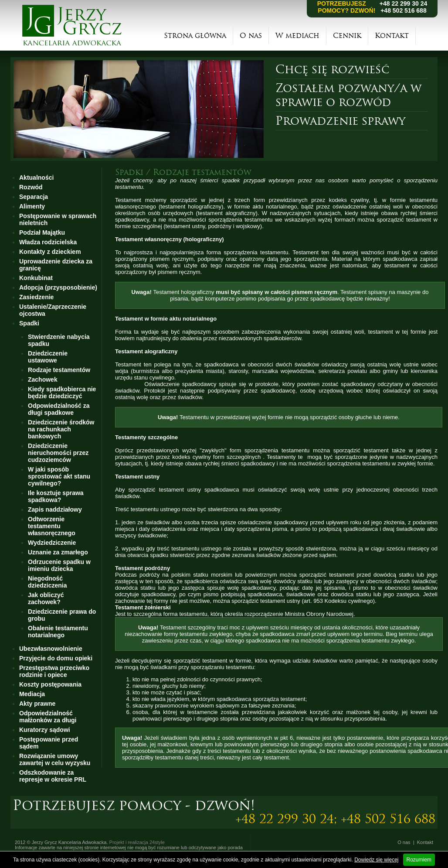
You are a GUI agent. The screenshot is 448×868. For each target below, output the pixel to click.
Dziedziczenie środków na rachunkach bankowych (61, 429)
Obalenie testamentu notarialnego (58, 632)
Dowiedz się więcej (376, 860)
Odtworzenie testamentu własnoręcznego (52, 526)
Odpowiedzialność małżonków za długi (48, 717)
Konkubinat (36, 278)
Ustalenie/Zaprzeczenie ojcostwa (53, 310)
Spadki (29, 323)
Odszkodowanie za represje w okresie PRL (53, 776)
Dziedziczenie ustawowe (48, 357)
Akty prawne (37, 704)
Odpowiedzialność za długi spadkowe (59, 409)
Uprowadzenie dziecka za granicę (56, 265)
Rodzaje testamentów (59, 370)
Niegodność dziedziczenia (47, 582)
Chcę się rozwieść (332, 69)
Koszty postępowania (50, 684)
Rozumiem (419, 860)
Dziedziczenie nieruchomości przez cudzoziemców (58, 453)
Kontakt (392, 36)
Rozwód (31, 187)
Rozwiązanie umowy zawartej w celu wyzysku (55, 759)
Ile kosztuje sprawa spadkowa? (56, 496)
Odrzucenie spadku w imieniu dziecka (59, 565)
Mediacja (32, 694)
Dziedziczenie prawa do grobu (62, 615)
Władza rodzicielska (48, 242)
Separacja (34, 197)
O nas (251, 36)
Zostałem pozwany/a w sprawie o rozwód (348, 95)
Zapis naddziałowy (55, 509)
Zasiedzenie (36, 297)
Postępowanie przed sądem (49, 743)
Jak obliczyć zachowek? (46, 598)
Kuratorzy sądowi (45, 730)
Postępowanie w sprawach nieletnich (58, 219)
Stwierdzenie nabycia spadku (59, 340)
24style (157, 842)
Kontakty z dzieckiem (50, 252)
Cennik (347, 36)
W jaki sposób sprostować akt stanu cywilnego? (59, 476)
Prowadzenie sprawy (340, 121)
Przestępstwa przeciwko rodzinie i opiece (54, 671)
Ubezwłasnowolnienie (51, 649)
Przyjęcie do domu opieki (56, 658)
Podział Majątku (42, 232)
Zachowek (43, 379)
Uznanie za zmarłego (58, 552)
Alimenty (32, 206)
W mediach (297, 36)
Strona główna (195, 36)
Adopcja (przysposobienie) (58, 287)
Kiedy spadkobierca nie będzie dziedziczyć (62, 393)
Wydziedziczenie (52, 543)
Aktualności (36, 178)
